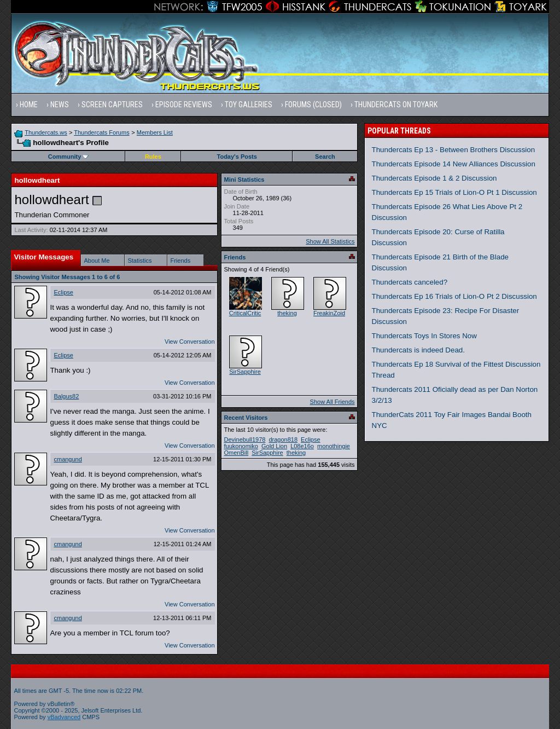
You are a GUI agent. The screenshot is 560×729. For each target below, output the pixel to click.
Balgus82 (66, 396)
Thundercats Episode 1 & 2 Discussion (434, 178)
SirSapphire (245, 372)
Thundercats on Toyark (396, 105)
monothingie (334, 446)
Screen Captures (112, 105)
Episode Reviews (184, 105)
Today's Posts (237, 157)
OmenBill (237, 453)
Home (29, 105)
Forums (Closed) (313, 105)
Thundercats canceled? (410, 282)
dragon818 (283, 439)
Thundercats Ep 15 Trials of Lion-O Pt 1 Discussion (454, 192)
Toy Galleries (249, 105)
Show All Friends (332, 402)
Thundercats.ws (46, 132)
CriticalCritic (245, 313)
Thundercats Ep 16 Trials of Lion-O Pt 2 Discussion (454, 296)
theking (287, 313)
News (60, 105)
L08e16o (302, 446)
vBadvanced (64, 717)
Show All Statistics (330, 241)
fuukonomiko (241, 446)
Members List (155, 132)
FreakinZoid (329, 313)
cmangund (68, 459)
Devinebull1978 (245, 439)
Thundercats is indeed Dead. (418, 350)
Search (325, 157)
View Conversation (190, 342)
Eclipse (63, 292)
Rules (153, 157)
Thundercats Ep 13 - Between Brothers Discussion (454, 150)
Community (69, 157)
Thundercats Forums (101, 132)
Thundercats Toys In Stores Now (424, 336)
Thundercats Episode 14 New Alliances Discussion (454, 164)
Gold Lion (274, 446)
